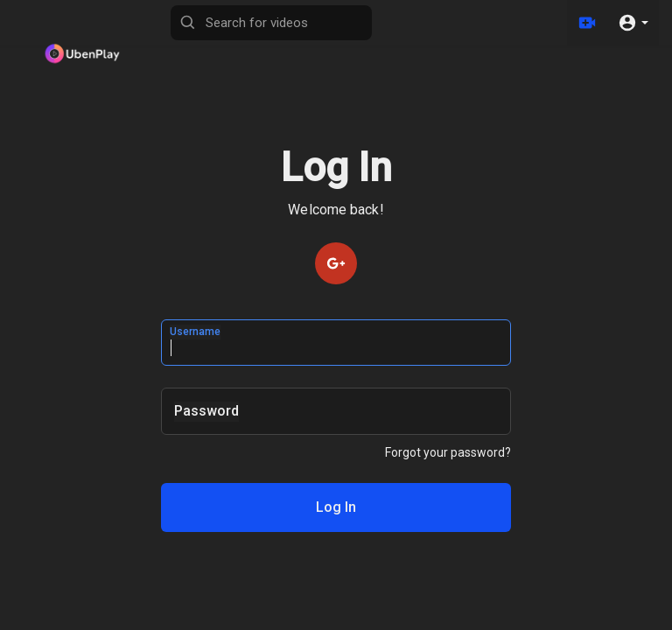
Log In (336, 507)
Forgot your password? (448, 452)
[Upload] (587, 23)
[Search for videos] (271, 23)
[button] (633, 23)
